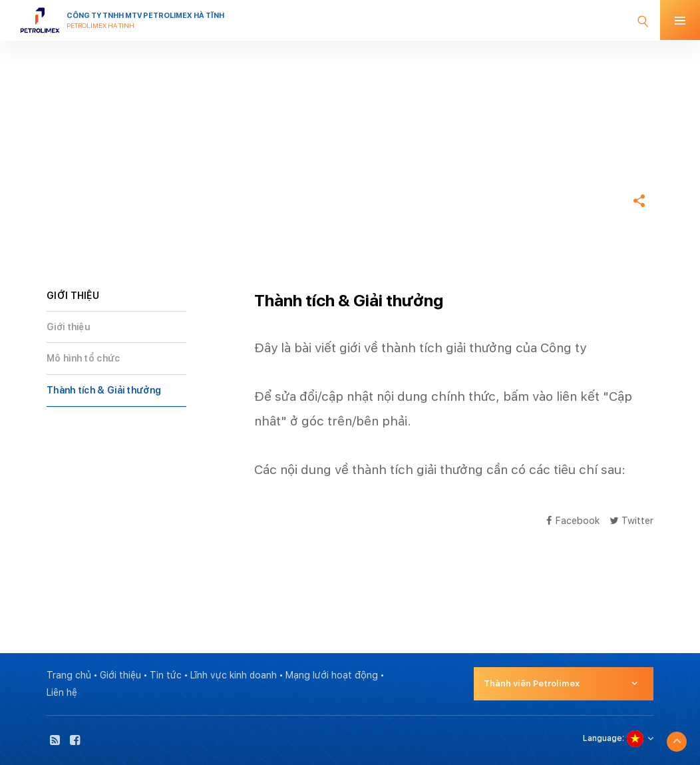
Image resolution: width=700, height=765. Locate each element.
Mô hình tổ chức (84, 358)
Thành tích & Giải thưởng (104, 390)
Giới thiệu (68, 327)
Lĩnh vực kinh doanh (234, 675)
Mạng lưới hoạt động (332, 675)
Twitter (631, 520)
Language (603, 738)
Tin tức (166, 675)
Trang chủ (71, 160)
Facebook (573, 520)
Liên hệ (62, 692)
